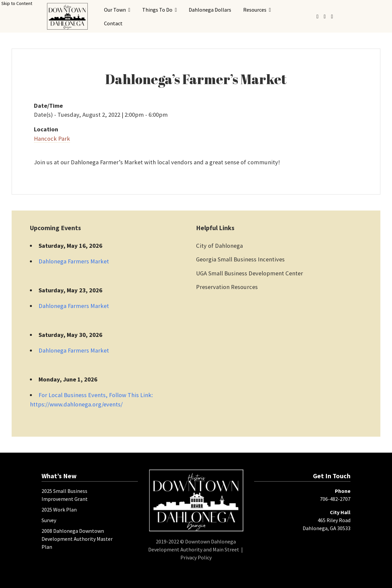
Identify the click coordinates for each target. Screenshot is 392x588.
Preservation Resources (227, 287)
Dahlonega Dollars (210, 10)
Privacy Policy (196, 557)
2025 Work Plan (59, 510)
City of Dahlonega (219, 246)
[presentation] (67, 16)
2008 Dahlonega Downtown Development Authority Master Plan (77, 539)
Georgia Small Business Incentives (240, 259)
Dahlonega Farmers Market (74, 261)
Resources (255, 10)
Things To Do (157, 10)
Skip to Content (17, 3)
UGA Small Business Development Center (249, 273)
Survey (49, 520)
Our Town (115, 10)
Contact (113, 23)
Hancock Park (52, 139)
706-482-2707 (335, 499)
